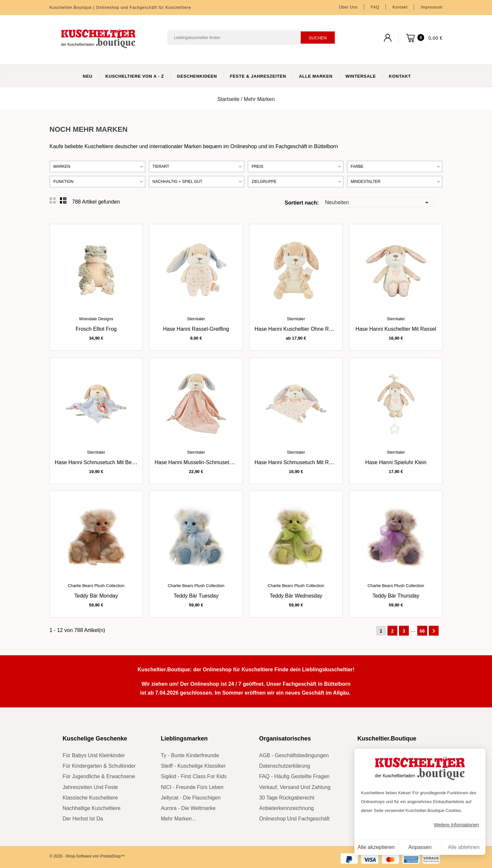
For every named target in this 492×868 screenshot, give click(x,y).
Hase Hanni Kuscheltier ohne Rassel (298, 329)
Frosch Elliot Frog (96, 329)
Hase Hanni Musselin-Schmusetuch (196, 462)
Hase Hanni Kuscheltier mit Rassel (396, 329)
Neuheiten (378, 202)
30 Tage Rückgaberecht (287, 798)
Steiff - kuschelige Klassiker (193, 766)
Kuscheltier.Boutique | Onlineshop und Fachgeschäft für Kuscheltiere (120, 8)
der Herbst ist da (83, 819)
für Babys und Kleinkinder (94, 755)
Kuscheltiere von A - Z (135, 76)
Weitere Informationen (456, 825)
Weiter (434, 631)
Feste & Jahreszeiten (258, 76)
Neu (88, 76)
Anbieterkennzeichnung (286, 808)
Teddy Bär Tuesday (196, 596)
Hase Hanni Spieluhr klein (396, 462)
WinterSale (361, 76)
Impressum (432, 7)
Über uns (348, 7)
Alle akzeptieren (376, 847)
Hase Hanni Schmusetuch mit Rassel (298, 462)
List (63, 201)
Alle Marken (316, 76)
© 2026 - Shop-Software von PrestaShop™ (87, 856)
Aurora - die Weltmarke (188, 808)
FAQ (375, 7)
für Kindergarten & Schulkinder (99, 766)
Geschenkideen (197, 76)
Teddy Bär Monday (96, 596)
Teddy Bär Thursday (396, 596)
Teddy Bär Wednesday (296, 596)
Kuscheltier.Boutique (387, 739)
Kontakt (400, 7)
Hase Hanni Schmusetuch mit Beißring (100, 462)
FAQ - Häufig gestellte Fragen (294, 776)
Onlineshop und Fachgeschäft (294, 819)
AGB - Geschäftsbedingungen (294, 755)
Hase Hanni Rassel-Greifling (196, 329)
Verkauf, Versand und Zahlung (295, 787)
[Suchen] (252, 38)
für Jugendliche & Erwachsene (99, 776)
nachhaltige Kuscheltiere (92, 808)
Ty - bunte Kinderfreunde (190, 755)
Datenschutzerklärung (285, 766)
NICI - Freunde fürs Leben (192, 787)
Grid (53, 201)
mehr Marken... (179, 819)
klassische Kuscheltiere (90, 798)
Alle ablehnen (464, 847)
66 (422, 631)
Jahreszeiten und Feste (90, 787)
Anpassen (420, 847)
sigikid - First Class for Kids (194, 776)
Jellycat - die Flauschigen (191, 798)
